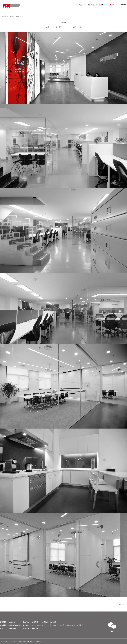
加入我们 (35, 629)
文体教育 (61, 625)
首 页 (80, 5)
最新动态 (113, 5)
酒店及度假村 (37, 625)
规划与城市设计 (71, 625)
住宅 (44, 625)
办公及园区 (54, 625)
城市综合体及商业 (15, 625)
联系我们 (53, 622)
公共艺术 (80, 625)
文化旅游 (26, 625)
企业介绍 (12, 622)
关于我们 (91, 5)
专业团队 (124, 5)
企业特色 (26, 622)
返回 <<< (121, 605)
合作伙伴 (45, 622)
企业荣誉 (35, 622)
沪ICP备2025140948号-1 (35, 642)
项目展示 (102, 5)
